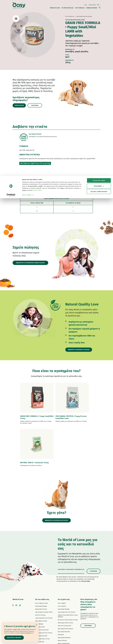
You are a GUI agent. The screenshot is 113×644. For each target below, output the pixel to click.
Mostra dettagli (27, 19)
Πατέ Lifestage (39, 584)
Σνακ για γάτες (62, 613)
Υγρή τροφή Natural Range (42, 605)
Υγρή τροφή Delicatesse (64, 598)
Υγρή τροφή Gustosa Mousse (65, 589)
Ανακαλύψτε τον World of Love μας (80, 350)
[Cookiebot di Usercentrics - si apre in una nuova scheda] (11, 19)
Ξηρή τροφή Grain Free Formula (44, 578)
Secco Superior (62, 566)
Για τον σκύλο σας (42, 560)
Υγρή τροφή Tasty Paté (41, 596)
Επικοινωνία (39, 105)
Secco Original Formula (41, 563)
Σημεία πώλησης (21, 105)
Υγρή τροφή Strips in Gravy (42, 599)
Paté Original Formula (41, 581)
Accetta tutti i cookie (99, 4)
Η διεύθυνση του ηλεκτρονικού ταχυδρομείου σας (71, 530)
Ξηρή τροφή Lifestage (41, 566)
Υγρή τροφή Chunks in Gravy (65, 583)
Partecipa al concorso (15, 638)
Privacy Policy (86, 541)
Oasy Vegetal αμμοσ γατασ (65, 619)
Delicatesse (61, 595)
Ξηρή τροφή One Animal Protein (44, 572)
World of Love (18, 560)
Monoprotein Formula (41, 569)
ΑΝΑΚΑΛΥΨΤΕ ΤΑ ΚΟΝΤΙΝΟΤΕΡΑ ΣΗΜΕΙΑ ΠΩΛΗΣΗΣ (30, 263)
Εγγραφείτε (94, 531)
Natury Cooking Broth (64, 604)
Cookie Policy (37, 14)
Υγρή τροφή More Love (64, 610)
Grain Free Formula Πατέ (42, 590)
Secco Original (62, 563)
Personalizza (99, 10)
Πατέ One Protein (40, 587)
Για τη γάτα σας (64, 560)
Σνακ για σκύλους (40, 608)
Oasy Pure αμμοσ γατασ (64, 616)
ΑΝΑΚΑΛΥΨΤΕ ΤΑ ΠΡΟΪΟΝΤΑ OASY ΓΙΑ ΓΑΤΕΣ (56, 481)
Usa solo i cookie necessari (99, 16)
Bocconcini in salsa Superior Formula (68, 580)
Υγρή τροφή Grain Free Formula (44, 593)
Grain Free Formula (40, 575)
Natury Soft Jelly (40, 602)
